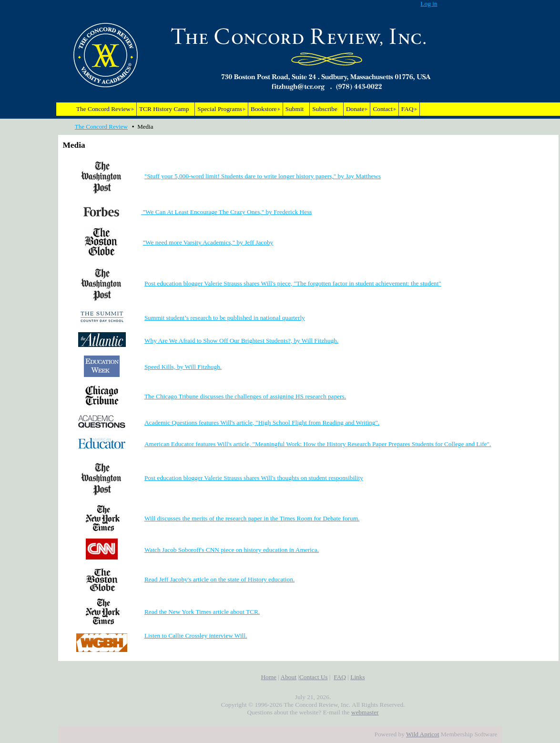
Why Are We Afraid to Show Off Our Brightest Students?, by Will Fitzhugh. (241, 341)
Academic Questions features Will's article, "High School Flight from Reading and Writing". (262, 422)
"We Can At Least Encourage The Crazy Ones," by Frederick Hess (226, 212)
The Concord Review (101, 127)
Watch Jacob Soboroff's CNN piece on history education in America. (232, 550)
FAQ (340, 677)
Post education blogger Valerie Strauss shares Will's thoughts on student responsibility (254, 478)
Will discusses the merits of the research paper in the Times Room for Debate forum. (252, 518)
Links (357, 677)
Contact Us (314, 677)
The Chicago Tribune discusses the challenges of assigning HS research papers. (245, 396)
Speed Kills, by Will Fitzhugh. (183, 367)
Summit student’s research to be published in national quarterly (225, 318)
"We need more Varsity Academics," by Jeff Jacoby (208, 242)
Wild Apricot (423, 734)
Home (269, 677)
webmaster (365, 712)
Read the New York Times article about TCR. (202, 612)
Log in (429, 4)
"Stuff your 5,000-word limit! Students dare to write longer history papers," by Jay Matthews (263, 176)
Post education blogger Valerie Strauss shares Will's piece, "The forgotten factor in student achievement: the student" (293, 283)
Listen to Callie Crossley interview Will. (196, 636)
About (289, 677)
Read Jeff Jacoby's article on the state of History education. (219, 579)
